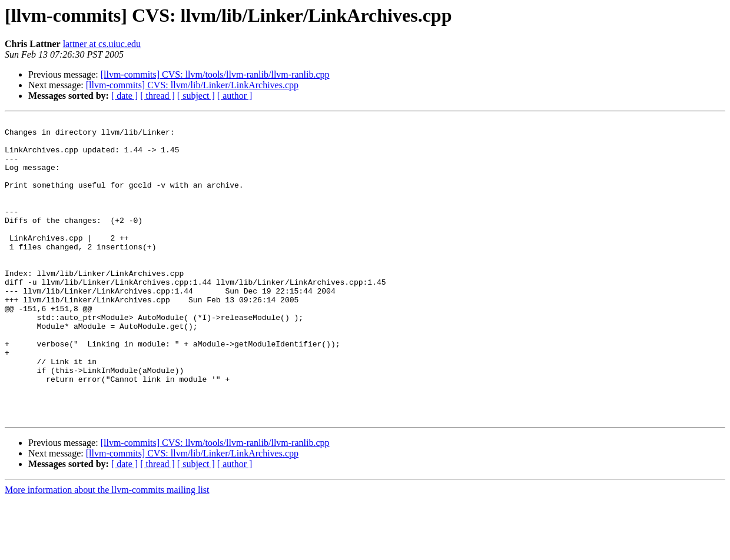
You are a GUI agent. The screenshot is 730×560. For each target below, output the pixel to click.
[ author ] (235, 96)
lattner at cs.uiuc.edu (102, 44)
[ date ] (125, 96)
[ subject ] (196, 96)
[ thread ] (157, 96)
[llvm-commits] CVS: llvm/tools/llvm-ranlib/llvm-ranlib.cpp (215, 74)
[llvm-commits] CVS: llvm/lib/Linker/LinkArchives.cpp (192, 85)
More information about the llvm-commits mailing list (107, 550)
